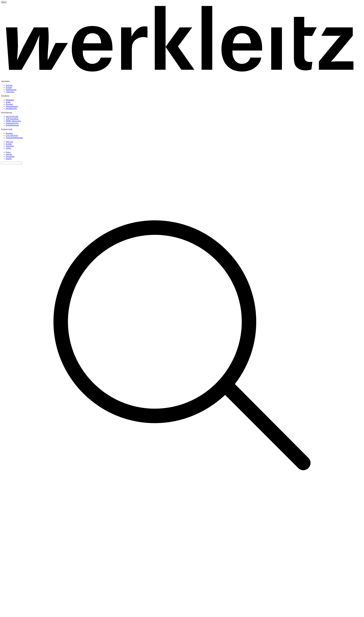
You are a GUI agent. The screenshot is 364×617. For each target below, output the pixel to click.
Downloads (10, 157)
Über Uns (9, 142)
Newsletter (10, 146)
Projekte (9, 87)
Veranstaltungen (12, 106)
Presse (8, 152)
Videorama (10, 92)
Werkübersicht (11, 109)
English (9, 159)
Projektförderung (12, 125)
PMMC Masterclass (13, 121)
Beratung (9, 133)
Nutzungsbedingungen (14, 138)
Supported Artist (12, 123)
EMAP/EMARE (12, 117)
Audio (8, 102)
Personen (9, 104)
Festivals (9, 85)
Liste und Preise (12, 135)
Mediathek (10, 100)
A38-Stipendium (12, 119)
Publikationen (11, 90)
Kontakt (9, 144)
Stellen (8, 148)
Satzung (9, 154)
